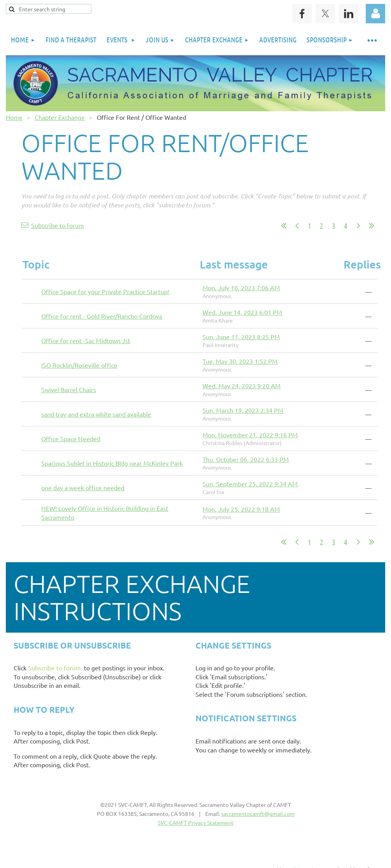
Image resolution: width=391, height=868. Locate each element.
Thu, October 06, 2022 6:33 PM (246, 459)
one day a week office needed (83, 487)
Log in (375, 14)
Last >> (372, 226)
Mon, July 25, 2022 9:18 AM (241, 509)
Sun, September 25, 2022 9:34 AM (250, 484)
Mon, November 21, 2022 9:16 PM (250, 435)
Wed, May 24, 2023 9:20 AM (242, 386)
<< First (284, 226)
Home (14, 117)
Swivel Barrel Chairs (69, 389)
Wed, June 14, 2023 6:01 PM (242, 312)
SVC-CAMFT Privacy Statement (196, 822)
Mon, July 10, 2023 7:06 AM (241, 288)
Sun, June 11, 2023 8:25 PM (241, 337)
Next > (358, 226)
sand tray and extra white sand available (96, 414)
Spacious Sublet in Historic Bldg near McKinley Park (112, 463)
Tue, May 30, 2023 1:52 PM (240, 361)
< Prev (297, 226)
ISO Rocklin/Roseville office (79, 365)
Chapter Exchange (60, 117)
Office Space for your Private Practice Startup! (105, 291)
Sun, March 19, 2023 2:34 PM (243, 410)
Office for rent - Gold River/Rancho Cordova (102, 316)
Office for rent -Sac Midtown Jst (86, 340)
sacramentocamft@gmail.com (258, 814)
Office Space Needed (71, 438)
